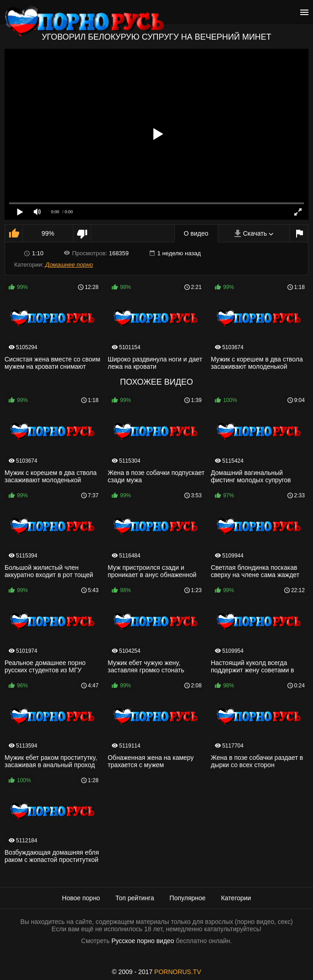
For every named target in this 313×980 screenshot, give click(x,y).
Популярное (188, 898)
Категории (236, 898)
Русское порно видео (143, 941)
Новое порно (81, 898)
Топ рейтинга (135, 898)
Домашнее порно (69, 265)
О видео (196, 233)
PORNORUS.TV (178, 972)
